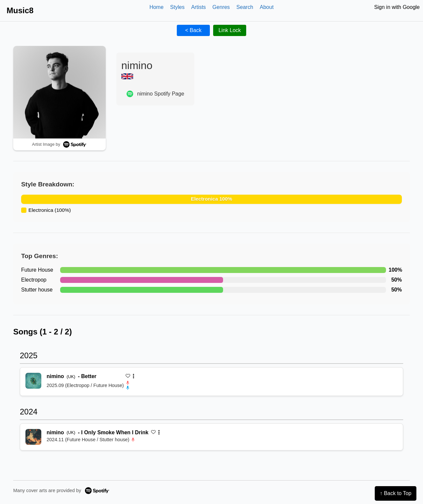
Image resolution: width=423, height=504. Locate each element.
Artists (198, 7)
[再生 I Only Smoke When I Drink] (33, 437)
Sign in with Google (397, 7)
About (267, 7)
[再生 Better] (33, 381)
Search (245, 7)
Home (156, 7)
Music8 (20, 10)
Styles (177, 7)
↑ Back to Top (396, 493)
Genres (221, 7)
